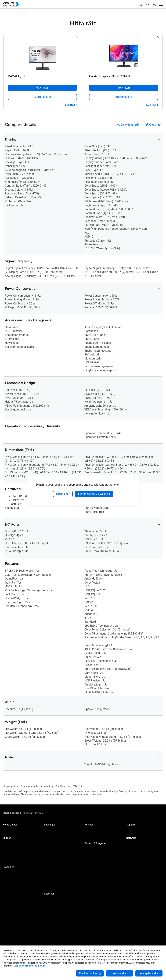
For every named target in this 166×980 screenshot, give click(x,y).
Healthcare (49, 851)
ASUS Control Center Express (141, 854)
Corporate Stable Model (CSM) (100, 854)
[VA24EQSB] (42, 75)
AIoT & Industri (10, 915)
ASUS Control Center (136, 849)
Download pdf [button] (127, 125)
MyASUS (131, 844)
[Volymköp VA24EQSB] (42, 88)
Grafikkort (8, 910)
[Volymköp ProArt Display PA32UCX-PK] (124, 88)
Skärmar (7, 889)
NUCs (6, 883)
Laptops (7, 873)
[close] (134, 479)
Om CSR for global (94, 836)
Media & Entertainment (55, 870)
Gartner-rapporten (53, 915)
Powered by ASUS (94, 860)
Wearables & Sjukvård (14, 931)
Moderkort (8, 904)
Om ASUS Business (95, 830)
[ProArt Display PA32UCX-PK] (124, 75)
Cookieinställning (90, 973)
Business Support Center (139, 830)
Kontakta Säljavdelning (14, 830)
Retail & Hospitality (53, 846)
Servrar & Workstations (14, 899)
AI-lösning (49, 886)
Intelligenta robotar (12, 936)
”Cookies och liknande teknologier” (30, 966)
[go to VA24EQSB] (42, 56)
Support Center (10, 844)
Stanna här (63, 494)
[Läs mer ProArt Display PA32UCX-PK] (152, 105)
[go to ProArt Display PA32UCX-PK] (124, 56)
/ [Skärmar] (28, 813)
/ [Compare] (38, 813)
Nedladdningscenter (13, 854)
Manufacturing (51, 857)
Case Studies (51, 905)
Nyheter (48, 910)
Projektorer (8, 894)
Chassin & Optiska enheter (16, 925)
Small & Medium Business (57, 830)
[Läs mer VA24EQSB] (71, 105)
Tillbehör (7, 941)
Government (50, 881)
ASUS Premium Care (13, 860)
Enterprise (49, 836)
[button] (140, 4)
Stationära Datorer (12, 878)
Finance (48, 876)
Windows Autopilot (136, 860)
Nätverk (7, 920)
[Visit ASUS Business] (13, 813)
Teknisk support (11, 849)
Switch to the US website (94, 494)
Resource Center (52, 900)
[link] (42, 97)
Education (49, 841)
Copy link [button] (153, 125)
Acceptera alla (149, 973)
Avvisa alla (120, 973)
